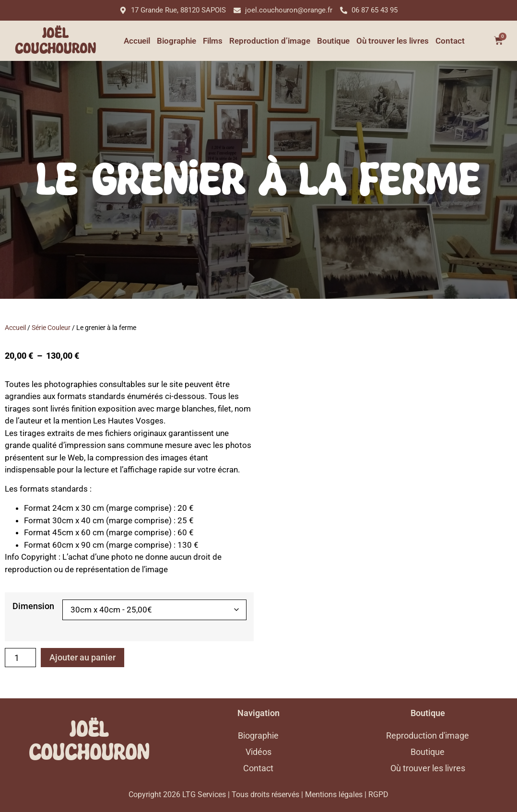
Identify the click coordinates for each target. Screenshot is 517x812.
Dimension (33, 606)
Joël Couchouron (55, 41)
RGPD (378, 794)
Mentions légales (334, 794)
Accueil (137, 41)
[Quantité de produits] (20, 658)
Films (213, 41)
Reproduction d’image (270, 41)
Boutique (333, 41)
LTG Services (204, 794)
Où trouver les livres (393, 41)
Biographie (176, 41)
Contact (450, 41)
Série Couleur (51, 328)
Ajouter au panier (82, 657)
